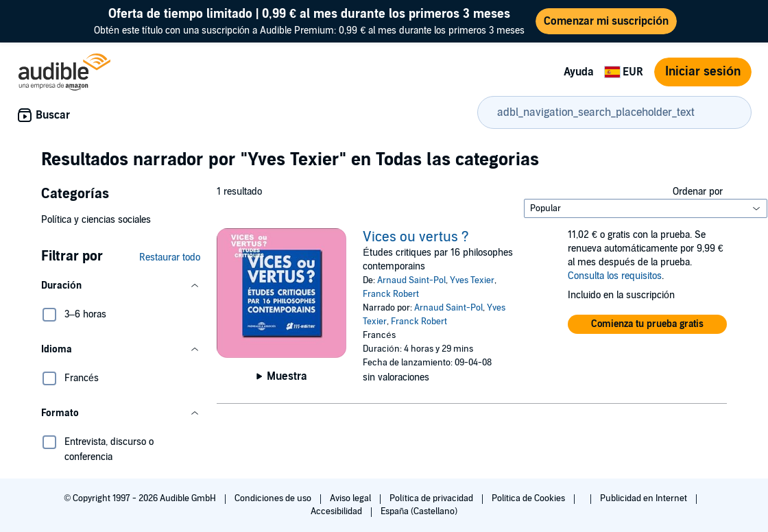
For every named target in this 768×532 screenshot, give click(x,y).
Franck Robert (391, 294)
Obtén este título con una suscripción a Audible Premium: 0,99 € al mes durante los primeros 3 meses (309, 21)
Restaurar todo (170, 257)
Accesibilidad (337, 511)
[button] (121, 286)
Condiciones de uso (274, 498)
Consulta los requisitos (615, 276)
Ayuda (579, 72)
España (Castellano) (419, 511)
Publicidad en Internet (645, 498)
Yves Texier (472, 280)
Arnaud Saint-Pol (411, 280)
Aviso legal (351, 498)
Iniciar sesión (703, 72)
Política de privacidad (432, 498)
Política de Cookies (530, 498)
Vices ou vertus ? (416, 237)
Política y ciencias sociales (96, 220)
